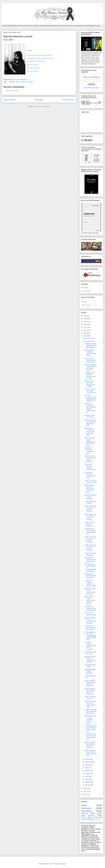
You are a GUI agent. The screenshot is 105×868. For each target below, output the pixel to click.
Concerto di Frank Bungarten (91, 554)
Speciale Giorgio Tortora (90, 666)
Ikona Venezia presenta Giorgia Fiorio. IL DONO (90, 384)
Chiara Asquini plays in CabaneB (89, 524)
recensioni (86, 811)
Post (85, 302)
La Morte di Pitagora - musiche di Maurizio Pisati (90, 583)
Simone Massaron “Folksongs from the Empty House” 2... (91, 367)
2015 (85, 319)
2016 (85, 316)
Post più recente (9, 100)
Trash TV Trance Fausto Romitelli (91, 481)
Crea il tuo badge (85, 291)
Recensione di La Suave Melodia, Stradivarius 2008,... (91, 423)
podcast (91, 816)
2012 (85, 327)
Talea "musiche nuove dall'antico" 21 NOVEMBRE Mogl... (90, 441)
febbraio (88, 782)
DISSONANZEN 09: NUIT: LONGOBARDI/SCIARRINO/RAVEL (91, 636)
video (84, 805)
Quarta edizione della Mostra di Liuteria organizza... (90, 459)
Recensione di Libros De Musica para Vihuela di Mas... (90, 489)
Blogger (64, 864)
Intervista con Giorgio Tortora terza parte (90, 576)
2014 (85, 322)
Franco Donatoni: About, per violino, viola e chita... (90, 704)
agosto (87, 765)
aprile (87, 776)
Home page (39, 100)
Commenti (87, 305)
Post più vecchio (68, 100)
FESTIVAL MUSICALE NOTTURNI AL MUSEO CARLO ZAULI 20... (90, 408)
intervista (86, 808)
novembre (89, 341)
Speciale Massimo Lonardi (91, 502)
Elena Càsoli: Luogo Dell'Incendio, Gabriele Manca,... (90, 600)
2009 (85, 336)
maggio (88, 774)
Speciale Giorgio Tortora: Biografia (90, 671)
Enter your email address (91, 77)
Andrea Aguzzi (17, 80)
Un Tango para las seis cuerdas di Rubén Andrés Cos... (91, 728)
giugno (87, 771)
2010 (85, 333)
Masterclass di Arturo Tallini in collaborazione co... (90, 531)
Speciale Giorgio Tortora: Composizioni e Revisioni (91, 659)
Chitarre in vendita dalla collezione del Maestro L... (91, 711)
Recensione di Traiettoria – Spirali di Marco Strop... (91, 353)
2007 (85, 791)
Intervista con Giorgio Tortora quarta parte (90, 560)
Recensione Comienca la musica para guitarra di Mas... (90, 432)
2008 (85, 788)
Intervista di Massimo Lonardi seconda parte (90, 467)
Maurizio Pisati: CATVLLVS (90, 416)
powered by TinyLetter (91, 88)
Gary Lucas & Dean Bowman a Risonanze (90, 360)
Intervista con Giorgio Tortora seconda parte (90, 608)
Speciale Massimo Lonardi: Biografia (91, 497)
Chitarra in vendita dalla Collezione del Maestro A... (91, 345)
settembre (89, 762)
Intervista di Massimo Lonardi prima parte (90, 475)
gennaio (88, 785)
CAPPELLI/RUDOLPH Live (91, 653)
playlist (95, 819)
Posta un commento (12, 91)
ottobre (88, 759)
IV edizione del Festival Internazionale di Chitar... (90, 375)
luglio (87, 768)
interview (84, 818)
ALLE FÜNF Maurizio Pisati (90, 614)
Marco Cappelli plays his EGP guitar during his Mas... (91, 753)
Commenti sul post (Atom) (42, 107)
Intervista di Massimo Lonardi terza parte (90, 451)
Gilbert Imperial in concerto (91, 698)
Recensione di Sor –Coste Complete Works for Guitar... (91, 719)
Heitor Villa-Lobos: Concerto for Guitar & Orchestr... (91, 509)
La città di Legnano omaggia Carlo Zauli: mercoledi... (90, 646)
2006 (85, 794)
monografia (30, 82)
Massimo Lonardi (20, 82)
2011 (85, 330)
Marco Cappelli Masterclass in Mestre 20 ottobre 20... (90, 683)
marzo (87, 779)
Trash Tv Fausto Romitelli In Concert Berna (90, 391)
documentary (85, 819)
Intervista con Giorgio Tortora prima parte (90, 628)
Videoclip (85, 813)
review (99, 813)
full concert (95, 818)
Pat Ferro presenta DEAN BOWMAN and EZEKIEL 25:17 (91, 398)
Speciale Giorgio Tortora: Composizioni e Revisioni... (91, 591)
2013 (85, 324)
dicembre (88, 338)
